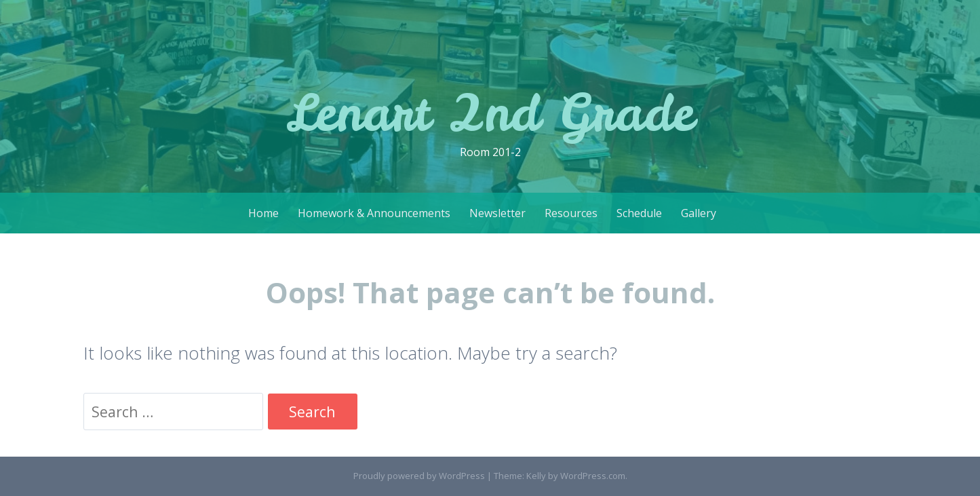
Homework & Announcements (374, 213)
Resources (571, 213)
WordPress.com (593, 476)
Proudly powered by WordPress (419, 476)
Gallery (699, 213)
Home (263, 213)
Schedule (639, 213)
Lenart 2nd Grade (490, 112)
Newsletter (497, 213)
